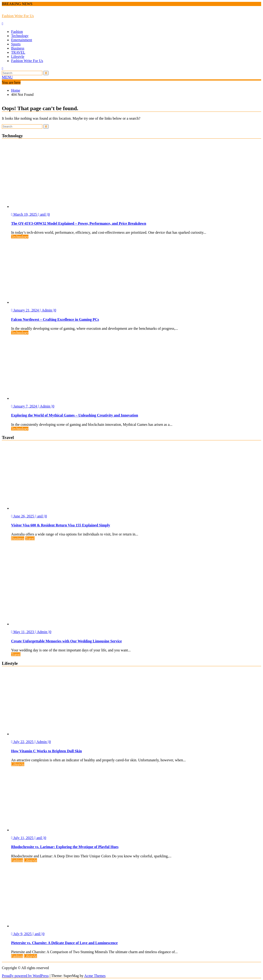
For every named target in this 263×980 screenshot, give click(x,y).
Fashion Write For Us (18, 16)
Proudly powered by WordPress (25, 976)
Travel (30, 538)
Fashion (17, 32)
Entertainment (22, 40)
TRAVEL (18, 52)
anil (42, 214)
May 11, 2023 (23, 632)
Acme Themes (95, 976)
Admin (46, 310)
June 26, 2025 (23, 516)
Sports (16, 44)
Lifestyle (18, 57)
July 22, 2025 (23, 742)
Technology (20, 36)
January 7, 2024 (25, 406)
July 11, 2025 (23, 838)
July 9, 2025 (22, 934)
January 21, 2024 (25, 310)
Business (18, 48)
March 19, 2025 (25, 214)
